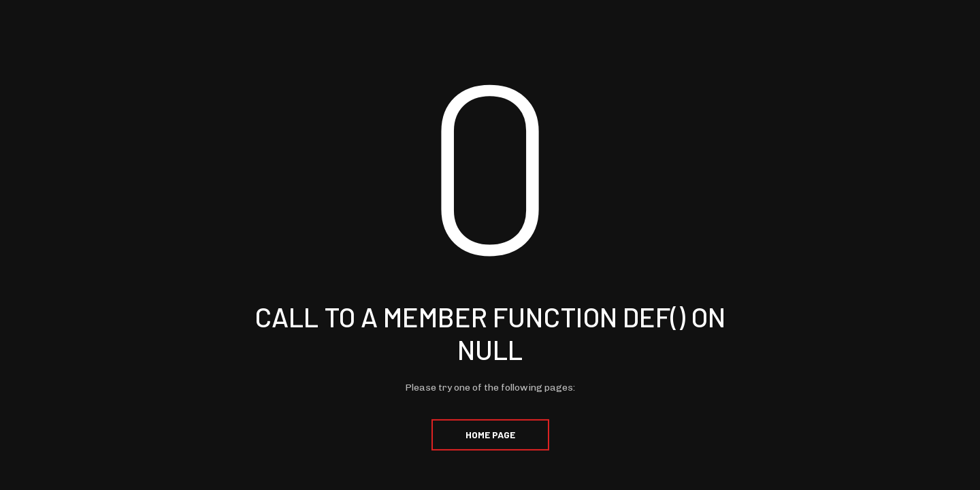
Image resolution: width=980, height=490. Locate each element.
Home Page (490, 435)
